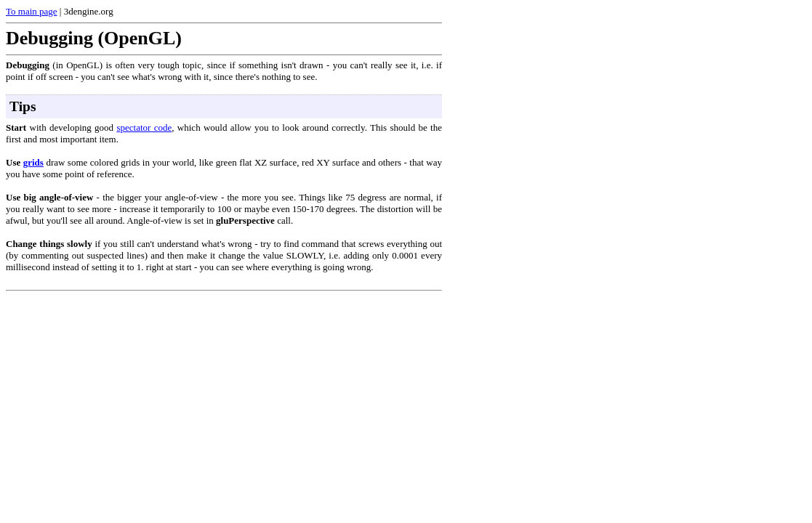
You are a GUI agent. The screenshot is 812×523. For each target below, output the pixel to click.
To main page (32, 11)
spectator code (144, 127)
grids (33, 162)
